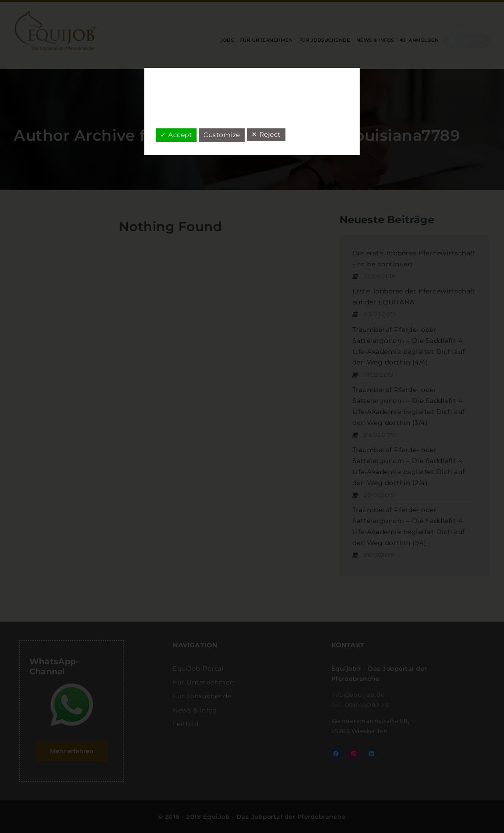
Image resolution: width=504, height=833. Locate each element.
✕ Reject (266, 134)
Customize (222, 135)
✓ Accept (176, 135)
